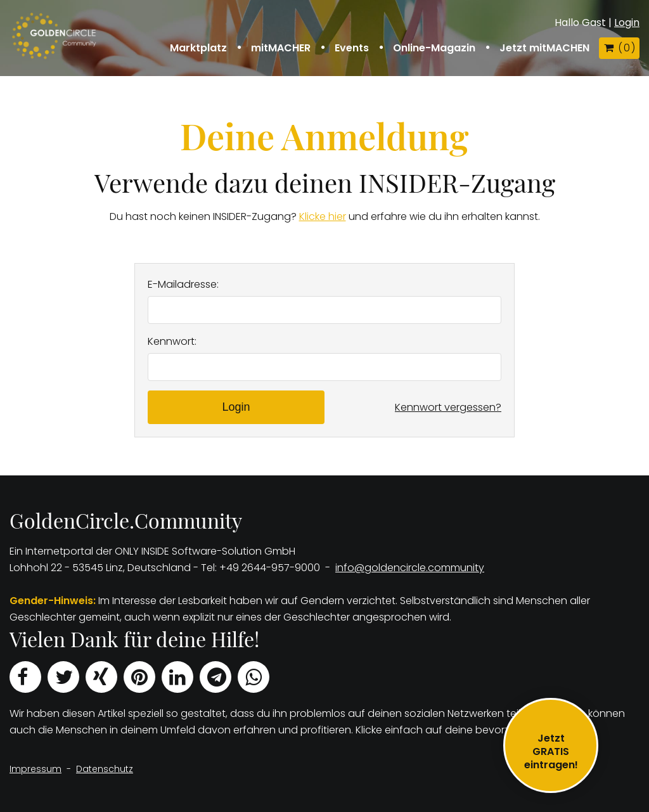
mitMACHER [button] (281, 48)
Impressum (35, 769)
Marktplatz (198, 48)
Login (627, 23)
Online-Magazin (434, 48)
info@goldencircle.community (410, 568)
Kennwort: (172, 341)
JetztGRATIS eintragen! (551, 751)
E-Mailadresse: (183, 284)
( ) (619, 48)
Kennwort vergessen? (448, 407)
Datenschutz (105, 769)
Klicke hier (323, 216)
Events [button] (352, 48)
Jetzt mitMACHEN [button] (544, 48)
